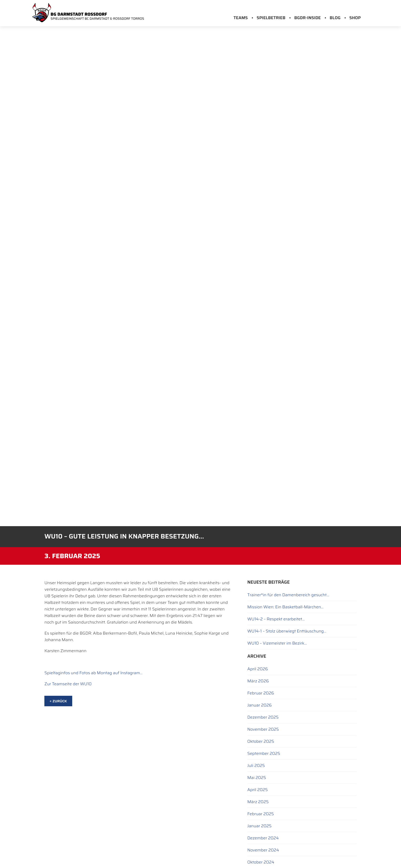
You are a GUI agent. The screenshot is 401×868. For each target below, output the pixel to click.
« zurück (58, 701)
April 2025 (258, 790)
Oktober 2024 (261, 862)
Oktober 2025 (261, 741)
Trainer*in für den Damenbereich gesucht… (288, 595)
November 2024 (263, 850)
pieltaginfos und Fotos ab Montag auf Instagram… (95, 673)
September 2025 (264, 753)
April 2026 (258, 669)
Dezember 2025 (263, 717)
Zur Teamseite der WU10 (68, 684)
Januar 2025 (259, 826)
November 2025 (263, 729)
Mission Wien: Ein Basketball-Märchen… (285, 607)
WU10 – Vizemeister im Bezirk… (277, 643)
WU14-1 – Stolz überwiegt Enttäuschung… (287, 631)
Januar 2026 (260, 705)
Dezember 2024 (263, 838)
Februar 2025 (261, 814)
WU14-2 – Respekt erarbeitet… (276, 619)
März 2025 (258, 802)
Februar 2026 (261, 693)
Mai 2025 (257, 778)
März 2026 (258, 681)
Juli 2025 (256, 765)
